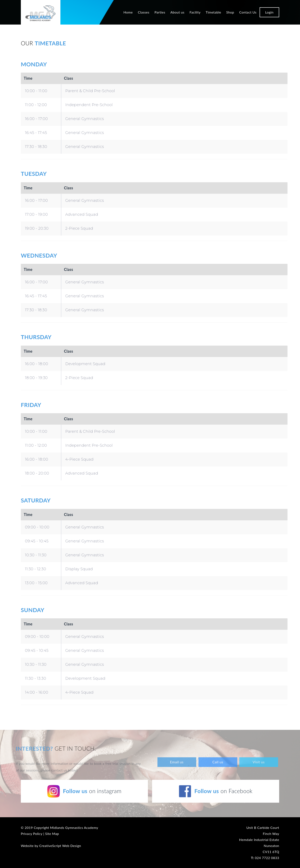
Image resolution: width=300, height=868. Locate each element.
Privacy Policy (32, 834)
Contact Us (248, 12)
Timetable (213, 12)
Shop (230, 12)
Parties (160, 12)
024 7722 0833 (265, 858)
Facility (195, 12)
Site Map (52, 834)
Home (128, 12)
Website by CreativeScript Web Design (51, 846)
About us (177, 12)
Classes (144, 12)
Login (269, 12)
